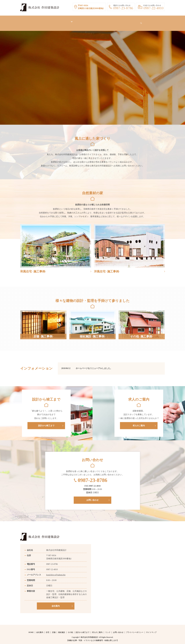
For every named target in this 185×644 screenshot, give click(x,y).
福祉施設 (62, 630)
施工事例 (66, 22)
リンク (122, 22)
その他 (70, 630)
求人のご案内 (107, 22)
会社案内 (52, 22)
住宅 (48, 630)
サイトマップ (151, 630)
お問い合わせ (137, 22)
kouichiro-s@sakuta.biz (56, 572)
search (151, 22)
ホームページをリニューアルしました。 (94, 366)
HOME (39, 22)
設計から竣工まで (86, 22)
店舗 (54, 630)
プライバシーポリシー (135, 630)
